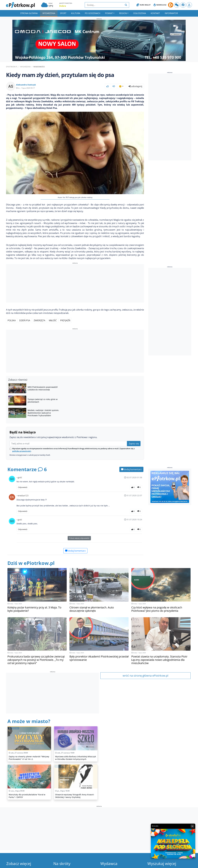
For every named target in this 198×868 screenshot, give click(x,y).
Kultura (76, 13)
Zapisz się (134, 444)
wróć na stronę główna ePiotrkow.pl (145, 676)
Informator (171, 13)
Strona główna (29, 13)
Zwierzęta (39, 320)
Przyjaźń (65, 320)
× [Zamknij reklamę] (192, 826)
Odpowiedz (23, 487)
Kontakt (155, 13)
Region (123, 13)
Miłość (53, 320)
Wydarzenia (49, 13)
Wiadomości (39, 67)
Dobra (63, 6)
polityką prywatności (22, 451)
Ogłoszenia (140, 13)
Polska (12, 320)
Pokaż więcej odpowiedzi (79, 538)
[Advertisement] (75, 284)
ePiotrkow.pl (12, 67)
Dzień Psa (25, 320)
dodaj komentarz (131, 469)
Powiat (109, 13)
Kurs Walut (143, 5)
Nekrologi (160, 5)
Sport (63, 13)
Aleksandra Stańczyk (26, 85)
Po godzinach (93, 13)
